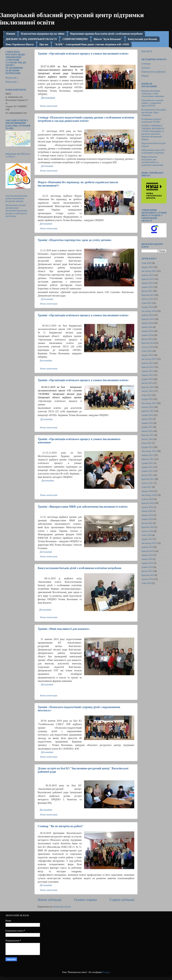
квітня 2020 (147, 523)
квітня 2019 (147, 571)
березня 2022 (148, 435)
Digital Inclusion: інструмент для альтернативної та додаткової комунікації (152, 161)
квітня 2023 (147, 383)
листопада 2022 (149, 403)
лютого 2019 (147, 579)
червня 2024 (147, 331)
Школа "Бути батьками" (108, 39)
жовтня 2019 (147, 547)
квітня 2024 (147, 339)
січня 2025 (146, 303)
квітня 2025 (147, 291)
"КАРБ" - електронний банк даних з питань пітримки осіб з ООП (92, 44)
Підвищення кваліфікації (153, 72)
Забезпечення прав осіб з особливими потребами (153, 151)
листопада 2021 (149, 451)
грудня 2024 (147, 307)
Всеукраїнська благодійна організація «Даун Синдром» (154, 112)
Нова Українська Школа (20, 44)
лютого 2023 (147, 391)
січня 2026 (146, 263)
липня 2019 (147, 559)
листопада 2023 (149, 359)
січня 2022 (146, 443)
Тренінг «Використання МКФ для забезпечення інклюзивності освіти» (83, 507)
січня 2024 (146, 351)
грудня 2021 (147, 447)
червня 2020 (147, 515)
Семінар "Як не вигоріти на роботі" (61, 826)
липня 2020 (147, 511)
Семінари (146, 64)
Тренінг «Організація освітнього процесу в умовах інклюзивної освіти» (83, 54)
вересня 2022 (148, 411)
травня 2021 (147, 471)
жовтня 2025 (147, 275)
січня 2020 (146, 535)
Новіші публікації (50, 900)
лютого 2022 (147, 439)
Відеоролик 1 (12, 78)
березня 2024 (148, 343)
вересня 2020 (148, 503)
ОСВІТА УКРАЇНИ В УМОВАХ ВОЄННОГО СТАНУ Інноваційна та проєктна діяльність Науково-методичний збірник (153, 132)
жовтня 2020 (147, 499)
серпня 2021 (147, 463)
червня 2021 (147, 467)
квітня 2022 (147, 431)
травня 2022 (147, 427)
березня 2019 (148, 575)
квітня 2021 (147, 475)
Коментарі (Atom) (62, 907)
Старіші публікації (122, 900)
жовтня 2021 (147, 455)
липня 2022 (147, 419)
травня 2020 (147, 519)
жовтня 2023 (147, 363)
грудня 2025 (147, 267)
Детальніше (47, 166)
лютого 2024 (147, 347)
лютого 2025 (147, 299)
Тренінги (146, 68)
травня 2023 (147, 379)
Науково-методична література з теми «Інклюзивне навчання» (153, 94)
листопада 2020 (149, 495)
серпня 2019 (147, 555)
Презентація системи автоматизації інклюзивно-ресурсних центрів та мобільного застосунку (16, 211)
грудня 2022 (147, 399)
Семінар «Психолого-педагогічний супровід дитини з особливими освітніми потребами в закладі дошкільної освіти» (86, 119)
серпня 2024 (147, 323)
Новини (11, 34)
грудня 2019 (147, 539)
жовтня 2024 (147, 315)
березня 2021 (148, 479)
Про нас (44, 44)
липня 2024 (147, 327)
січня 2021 (146, 487)
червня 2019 (147, 563)
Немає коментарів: (49, 106)
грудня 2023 (147, 355)
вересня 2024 (148, 319)
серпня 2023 (147, 371)
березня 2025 (148, 295)
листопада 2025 (149, 271)
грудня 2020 (147, 491)
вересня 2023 (148, 367)
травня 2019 (147, 567)
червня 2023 (147, 375)
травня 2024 (147, 335)
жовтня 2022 (147, 407)
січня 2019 (146, 583)
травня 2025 (147, 287)
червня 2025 (147, 283)
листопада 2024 (149, 311)
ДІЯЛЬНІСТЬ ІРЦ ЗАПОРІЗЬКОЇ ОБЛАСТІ (31, 39)
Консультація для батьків (142, 39)
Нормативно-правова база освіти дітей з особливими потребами (106, 34)
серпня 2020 (147, 507)
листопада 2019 (149, 543)
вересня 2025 (148, 279)
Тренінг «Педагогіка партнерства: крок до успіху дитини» (75, 240)
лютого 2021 (147, 483)
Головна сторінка (85, 900)
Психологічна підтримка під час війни (43, 34)
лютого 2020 (147, 531)
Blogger (106, 972)
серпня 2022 (147, 415)
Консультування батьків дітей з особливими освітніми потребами (79, 568)
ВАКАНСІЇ (147, 51)
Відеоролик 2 (12, 82)
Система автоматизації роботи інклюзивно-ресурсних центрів (16, 198)
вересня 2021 (148, 459)
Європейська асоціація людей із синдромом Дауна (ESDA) (152, 103)
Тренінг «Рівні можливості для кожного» (64, 629)
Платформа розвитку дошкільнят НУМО (151, 120)
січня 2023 (146, 395)
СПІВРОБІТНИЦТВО (75, 39)
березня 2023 (148, 387)
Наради (145, 76)
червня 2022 (147, 423)
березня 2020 (148, 527)
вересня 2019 (148, 551)
